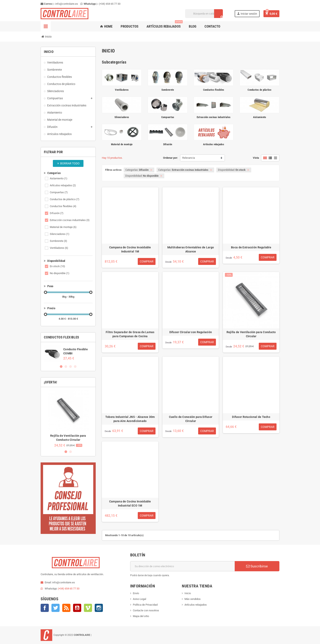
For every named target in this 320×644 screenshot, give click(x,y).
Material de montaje (63, 227)
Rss (66, 608)
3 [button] (71, 367)
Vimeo (88, 608)
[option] (68, 354)
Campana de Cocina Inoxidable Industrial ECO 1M (130, 503)
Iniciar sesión (247, 14)
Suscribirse (257, 566)
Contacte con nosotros (146, 610)
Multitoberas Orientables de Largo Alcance (191, 249)
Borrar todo (68, 163)
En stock (57, 266)
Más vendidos (193, 599)
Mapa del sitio (141, 616)
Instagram (99, 608)
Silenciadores (60, 234)
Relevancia (189, 158)
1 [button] (61, 367)
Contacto (212, 26)
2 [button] (66, 367)
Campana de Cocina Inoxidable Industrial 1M (130, 249)
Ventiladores (59, 248)
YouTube (77, 608)
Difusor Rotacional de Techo (251, 417)
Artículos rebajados (165, 25)
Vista (256, 158)
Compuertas (59, 192)
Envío (136, 593)
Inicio (188, 593)
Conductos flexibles (63, 206)
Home (106, 26)
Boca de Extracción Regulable (251, 247)
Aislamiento (59, 178)
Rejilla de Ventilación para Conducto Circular (251, 334)
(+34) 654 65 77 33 (110, 4)
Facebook (45, 608)
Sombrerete (58, 241)
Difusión (57, 213)
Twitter (56, 608)
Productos (129, 26)
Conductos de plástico (65, 199)
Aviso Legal (139, 599)
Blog (193, 26)
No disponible (60, 273)
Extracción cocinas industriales (70, 220)
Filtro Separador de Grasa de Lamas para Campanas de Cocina (130, 334)
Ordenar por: (171, 158)
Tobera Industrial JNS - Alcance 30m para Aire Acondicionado (130, 419)
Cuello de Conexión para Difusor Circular (191, 419)
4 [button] (75, 367)
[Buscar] (204, 14)
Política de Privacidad (145, 605)
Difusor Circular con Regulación (191, 332)
